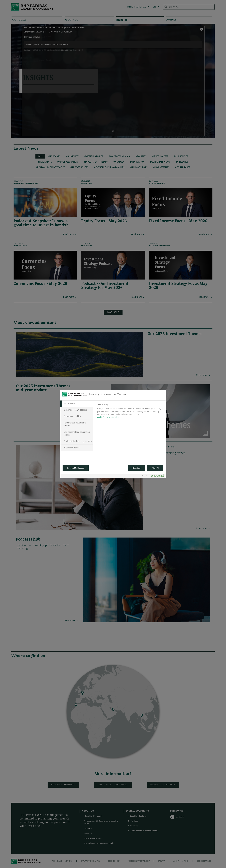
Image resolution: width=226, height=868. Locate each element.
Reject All (136, 468)
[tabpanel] (130, 412)
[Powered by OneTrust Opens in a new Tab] (153, 476)
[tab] (77, 404)
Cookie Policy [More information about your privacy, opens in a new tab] (103, 417)
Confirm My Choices (76, 468)
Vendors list (114, 417)
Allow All (155, 468)
